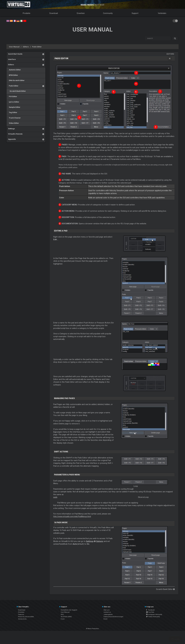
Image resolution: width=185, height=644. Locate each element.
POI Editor (13, 96)
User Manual (14, 47)
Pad (55, 432)
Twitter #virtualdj (153, 617)
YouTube (150, 612)
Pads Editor (37, 47)
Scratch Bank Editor (17, 91)
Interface (12, 59)
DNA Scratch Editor (16, 80)
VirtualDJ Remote (15, 134)
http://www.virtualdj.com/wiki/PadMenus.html (72, 516)
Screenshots (22, 619)
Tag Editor (13, 112)
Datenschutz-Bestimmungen (113, 617)
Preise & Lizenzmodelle (26, 617)
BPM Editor (13, 75)
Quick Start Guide (15, 54)
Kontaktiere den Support (69, 610)
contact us (107, 612)
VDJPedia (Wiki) (66, 617)
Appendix (12, 139)
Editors (26, 47)
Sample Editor (14, 107)
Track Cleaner (14, 118)
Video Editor (13, 123)
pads (55, 497)
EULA (105, 619)
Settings (11, 129)
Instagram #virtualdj (154, 614)
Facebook (150, 610)
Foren (63, 619)
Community (108, 13)
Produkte (27, 13)
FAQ (62, 614)
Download (54, 13)
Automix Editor (14, 70)
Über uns (107, 610)
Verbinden (162, 13)
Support (135, 13)
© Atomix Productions (93, 629)
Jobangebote (108, 614)
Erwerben (81, 13)
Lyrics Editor (14, 102)
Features (21, 614)
